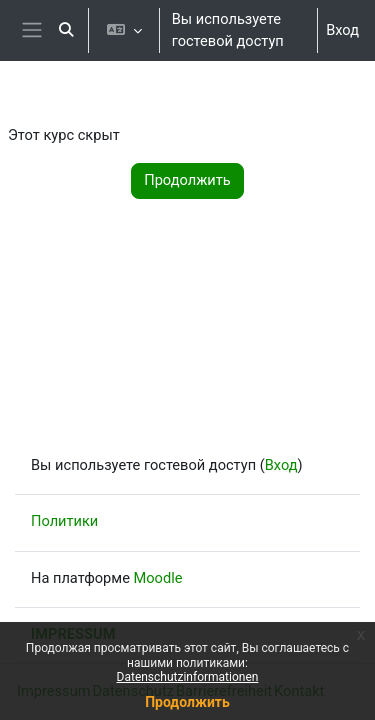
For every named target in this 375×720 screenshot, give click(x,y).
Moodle (158, 578)
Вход (342, 30)
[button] (66, 30)
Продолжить (187, 702)
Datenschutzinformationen (188, 677)
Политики (64, 521)
